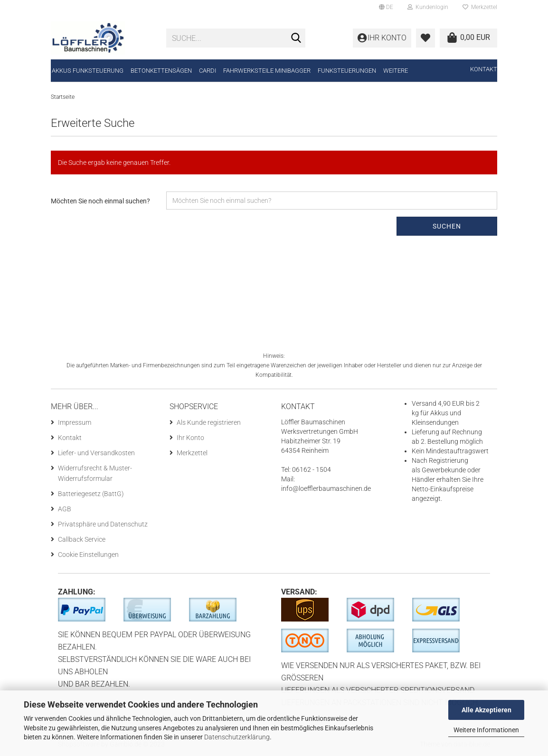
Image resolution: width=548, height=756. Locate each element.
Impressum (75, 422)
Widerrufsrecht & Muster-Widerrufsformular (95, 473)
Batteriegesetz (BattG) (91, 494)
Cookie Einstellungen (88, 555)
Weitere (396, 71)
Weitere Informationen (486, 730)
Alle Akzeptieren (487, 710)
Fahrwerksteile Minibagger (267, 71)
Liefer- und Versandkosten (96, 453)
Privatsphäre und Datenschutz (103, 524)
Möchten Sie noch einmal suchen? (100, 201)
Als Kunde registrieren (209, 422)
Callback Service (82, 539)
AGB (65, 509)
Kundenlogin (428, 7)
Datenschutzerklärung (237, 737)
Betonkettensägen (161, 71)
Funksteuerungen (347, 71)
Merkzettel (480, 7)
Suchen (447, 226)
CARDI (208, 71)
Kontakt (484, 69)
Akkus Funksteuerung (88, 71)
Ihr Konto (190, 438)
